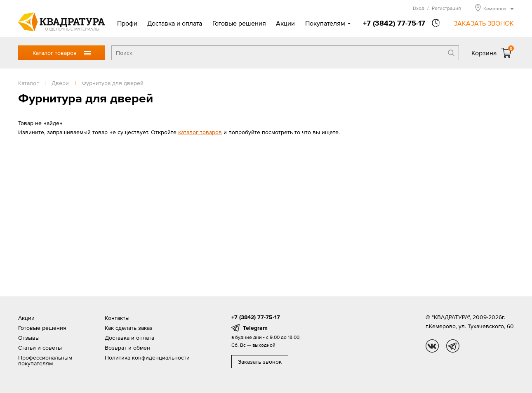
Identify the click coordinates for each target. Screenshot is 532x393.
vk (432, 346)
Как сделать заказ (129, 328)
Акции (285, 23)
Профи (127, 23)
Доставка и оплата (175, 23)
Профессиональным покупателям (45, 360)
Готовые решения (239, 23)
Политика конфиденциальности (147, 357)
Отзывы (29, 338)
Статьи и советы (40, 348)
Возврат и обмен (127, 348)
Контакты (117, 318)
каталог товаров (200, 132)
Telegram (255, 328)
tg (453, 346)
